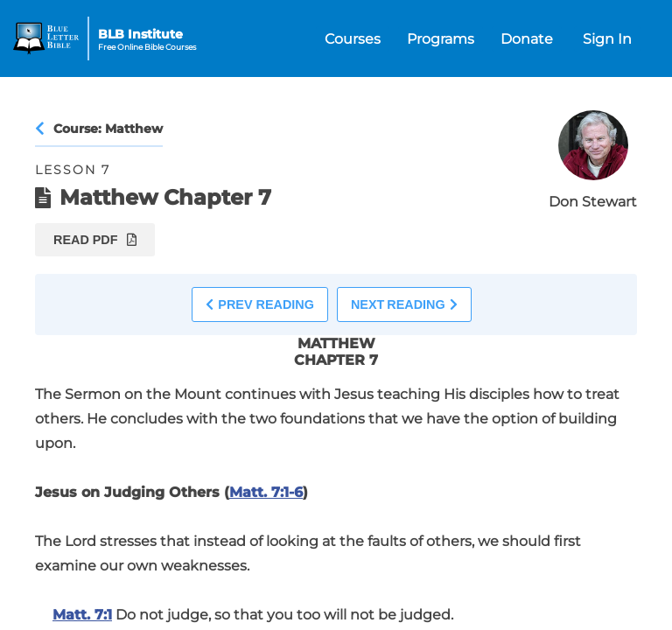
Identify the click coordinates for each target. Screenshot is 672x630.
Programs (441, 39)
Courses (353, 39)
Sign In (607, 39)
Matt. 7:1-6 (266, 492)
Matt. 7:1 (82, 615)
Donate (527, 39)
